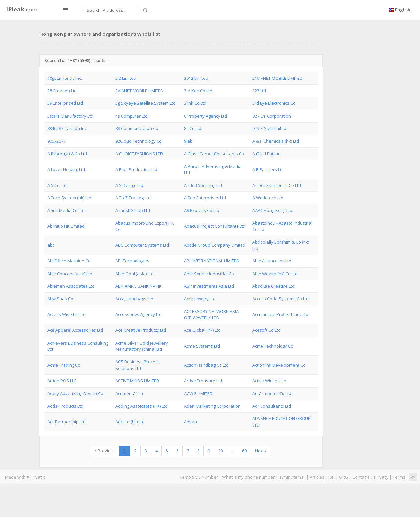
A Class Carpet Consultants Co (214, 154)
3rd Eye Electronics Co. (274, 103)
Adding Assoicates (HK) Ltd (142, 406)
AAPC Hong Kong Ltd (272, 210)
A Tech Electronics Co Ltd (277, 185)
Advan (190, 422)
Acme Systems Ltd (202, 346)
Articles (317, 477)
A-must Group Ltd (133, 210)
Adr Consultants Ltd (272, 406)
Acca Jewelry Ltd (200, 299)
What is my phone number (248, 477)
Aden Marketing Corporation (212, 406)
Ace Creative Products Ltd (141, 330)
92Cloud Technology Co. (139, 141)
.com (22, 9)
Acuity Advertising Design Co (75, 393)
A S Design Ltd (129, 185)
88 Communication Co (137, 128)
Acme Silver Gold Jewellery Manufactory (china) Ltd (142, 346)
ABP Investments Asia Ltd (209, 286)
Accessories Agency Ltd (139, 314)
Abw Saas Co (60, 299)
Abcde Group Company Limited (215, 245)
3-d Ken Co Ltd (198, 91)
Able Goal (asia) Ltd (135, 274)
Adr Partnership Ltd (66, 422)
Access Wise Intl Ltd (66, 314)
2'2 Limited (126, 78)
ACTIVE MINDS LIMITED (137, 381)
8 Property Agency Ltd (206, 116)
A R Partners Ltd (268, 169)
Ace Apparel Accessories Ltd (75, 330)
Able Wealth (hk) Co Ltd (275, 274)
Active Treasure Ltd (203, 381)
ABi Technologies (132, 261)
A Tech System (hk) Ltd (69, 198)
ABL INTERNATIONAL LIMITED (212, 261)
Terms (399, 477)
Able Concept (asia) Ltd (70, 274)
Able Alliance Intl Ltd (272, 261)
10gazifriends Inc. (65, 78)
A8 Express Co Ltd (202, 210)
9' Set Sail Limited (269, 128)
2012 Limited (196, 78)
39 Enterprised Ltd (65, 103)
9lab (188, 141)
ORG (344, 477)
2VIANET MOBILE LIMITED (139, 91)
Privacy (381, 477)
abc (51, 245)
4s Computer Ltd (132, 116)
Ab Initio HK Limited (66, 226)
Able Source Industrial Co (209, 274)
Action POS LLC (62, 381)
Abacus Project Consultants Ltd (215, 226)
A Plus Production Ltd (136, 169)
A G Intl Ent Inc (266, 154)
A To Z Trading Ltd (133, 198)
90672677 (56, 141)
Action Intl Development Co (279, 365)
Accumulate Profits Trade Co (280, 314)
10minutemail (292, 477)
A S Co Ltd (57, 185)
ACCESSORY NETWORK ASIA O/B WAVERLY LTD (211, 315)
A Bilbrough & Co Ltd (67, 154)
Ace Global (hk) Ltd (202, 330)
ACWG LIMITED (198, 393)
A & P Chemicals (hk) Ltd (276, 141)
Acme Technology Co (273, 346)
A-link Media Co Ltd (66, 210)
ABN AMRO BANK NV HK (139, 286)
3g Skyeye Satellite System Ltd (146, 103)
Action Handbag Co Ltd (206, 365)
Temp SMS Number (199, 477)
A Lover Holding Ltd (66, 169)
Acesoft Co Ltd (266, 330)
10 (220, 451)
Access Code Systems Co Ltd (281, 299)
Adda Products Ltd (65, 406)
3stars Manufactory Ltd (70, 116)
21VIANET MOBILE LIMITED (277, 78)
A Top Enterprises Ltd (205, 198)
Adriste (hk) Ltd (130, 422)
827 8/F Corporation (272, 116)
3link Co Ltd (195, 103)
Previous (105, 451)
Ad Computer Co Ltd (272, 393)
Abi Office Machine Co (69, 261)
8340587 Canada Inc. (67, 128)
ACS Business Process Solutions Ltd (138, 365)
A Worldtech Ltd (268, 198)
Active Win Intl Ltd (269, 381)
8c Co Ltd (193, 128)
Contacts (361, 477)
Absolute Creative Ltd (273, 286)
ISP (332, 477)
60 (244, 451)
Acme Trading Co (64, 365)
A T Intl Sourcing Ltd (203, 185)
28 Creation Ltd (62, 91)
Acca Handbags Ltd (134, 299)
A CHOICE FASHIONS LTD (139, 154)
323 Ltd (259, 91)
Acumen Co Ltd (130, 393)
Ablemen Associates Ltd (71, 286)
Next (261, 451)
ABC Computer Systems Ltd (142, 245)
